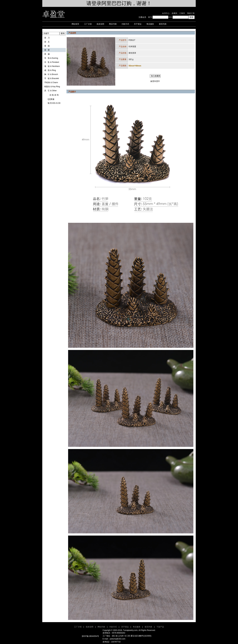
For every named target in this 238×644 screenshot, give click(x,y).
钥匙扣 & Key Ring (52, 87)
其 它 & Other (50, 91)
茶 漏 (47, 54)
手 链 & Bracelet (52, 78)
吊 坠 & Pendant (52, 62)
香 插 (47, 46)
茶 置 (47, 50)
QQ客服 (51, 99)
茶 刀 (47, 38)
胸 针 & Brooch (51, 74)
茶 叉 (47, 42)
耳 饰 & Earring (51, 58)
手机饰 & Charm (51, 82)
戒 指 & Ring (50, 70)
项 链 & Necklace (52, 66)
